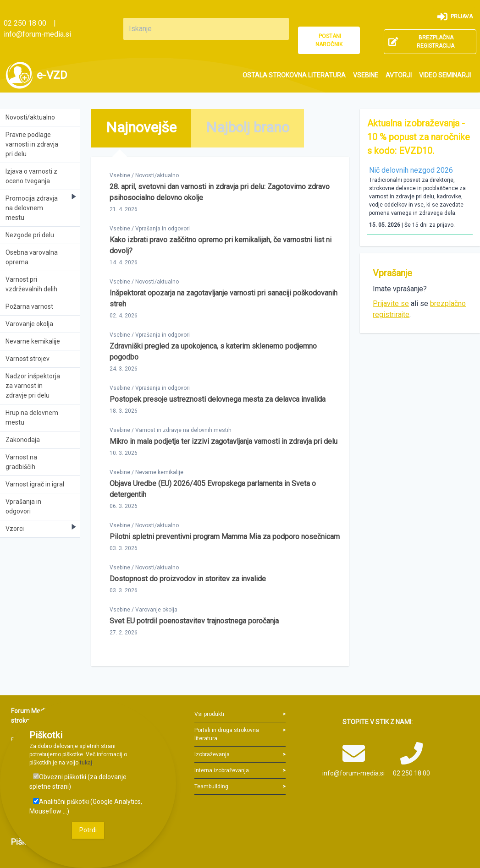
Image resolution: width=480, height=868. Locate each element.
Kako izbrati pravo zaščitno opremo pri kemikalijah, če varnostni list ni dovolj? (221, 245)
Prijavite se (391, 303)
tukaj (86, 763)
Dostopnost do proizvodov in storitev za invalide (188, 579)
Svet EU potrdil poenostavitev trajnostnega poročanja (194, 621)
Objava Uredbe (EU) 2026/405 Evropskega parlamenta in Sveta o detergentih (213, 489)
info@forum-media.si (37, 34)
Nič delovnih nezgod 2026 (411, 170)
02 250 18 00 (25, 23)
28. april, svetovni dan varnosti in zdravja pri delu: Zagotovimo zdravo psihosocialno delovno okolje (220, 192)
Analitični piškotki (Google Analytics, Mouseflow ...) (86, 806)
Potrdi (88, 830)
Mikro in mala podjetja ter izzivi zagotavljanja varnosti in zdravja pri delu (223, 441)
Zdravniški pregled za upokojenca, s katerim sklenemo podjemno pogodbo (213, 352)
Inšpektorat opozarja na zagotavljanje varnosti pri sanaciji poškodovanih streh (223, 298)
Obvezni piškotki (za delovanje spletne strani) (78, 782)
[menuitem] (294, 75)
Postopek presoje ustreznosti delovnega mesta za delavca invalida (218, 399)
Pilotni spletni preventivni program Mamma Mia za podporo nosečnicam (225, 537)
